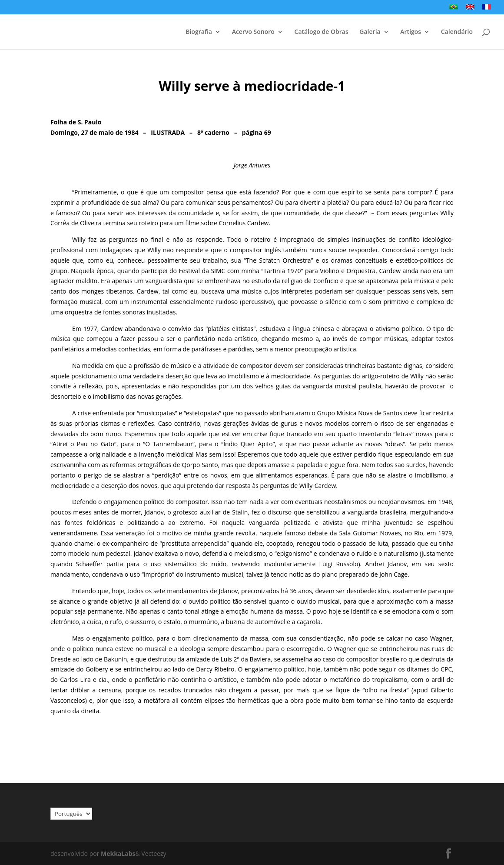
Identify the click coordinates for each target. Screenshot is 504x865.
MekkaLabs (118, 853)
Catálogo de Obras (322, 32)
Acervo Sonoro (253, 32)
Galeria (370, 32)
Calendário (457, 32)
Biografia (199, 32)
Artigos (411, 32)
